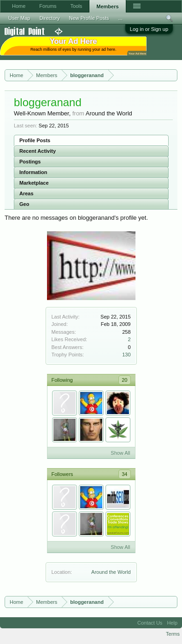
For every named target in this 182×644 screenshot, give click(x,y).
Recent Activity (38, 151)
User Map (19, 18)
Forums (48, 6)
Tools (76, 6)
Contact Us (150, 623)
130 (126, 355)
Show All (120, 453)
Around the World (111, 572)
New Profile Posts (89, 18)
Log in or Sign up (149, 29)
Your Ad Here (137, 53)
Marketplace (34, 183)
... (120, 18)
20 (124, 380)
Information (33, 172)
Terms (173, 634)
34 (124, 474)
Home (19, 6)
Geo (24, 204)
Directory (50, 18)
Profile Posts (35, 140)
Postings (30, 162)
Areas (26, 193)
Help (172, 623)
